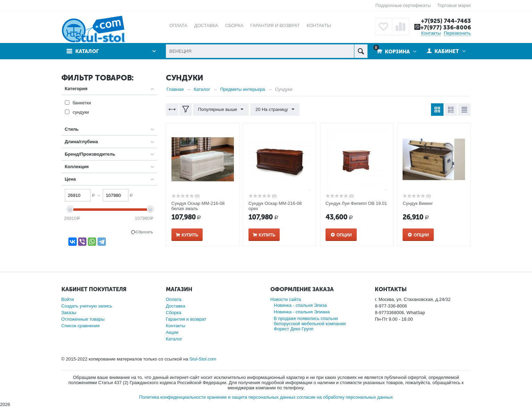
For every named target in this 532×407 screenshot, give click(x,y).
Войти (68, 299)
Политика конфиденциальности (172, 397)
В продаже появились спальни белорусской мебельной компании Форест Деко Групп (310, 324)
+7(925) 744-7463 (446, 21)
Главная (175, 89)
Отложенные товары (83, 319)
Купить (190, 235)
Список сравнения (81, 326)
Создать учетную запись (87, 306)
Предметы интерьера (243, 89)
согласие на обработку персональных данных (345, 397)
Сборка (174, 313)
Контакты (431, 33)
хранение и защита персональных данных (251, 397)
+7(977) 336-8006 (446, 27)
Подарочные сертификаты (403, 5)
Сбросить (145, 232)
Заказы (69, 313)
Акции (172, 332)
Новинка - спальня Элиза (300, 305)
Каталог (87, 51)
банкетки (82, 103)
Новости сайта (286, 299)
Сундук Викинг (418, 203)
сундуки (81, 112)
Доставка (176, 306)
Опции (344, 235)
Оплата (174, 299)
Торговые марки (454, 5)
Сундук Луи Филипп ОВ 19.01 (356, 203)
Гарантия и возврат (186, 319)
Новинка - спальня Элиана (302, 312)
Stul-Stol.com (203, 359)
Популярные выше (221, 110)
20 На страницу (275, 110)
